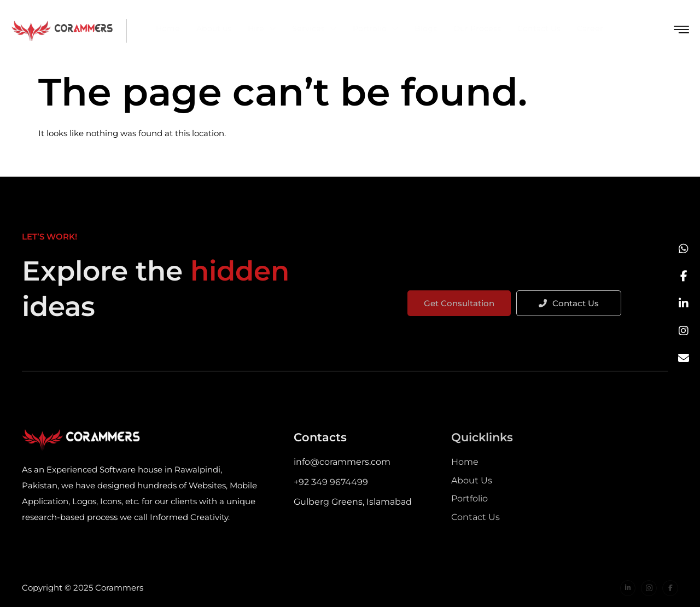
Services (314, 28)
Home (168, 28)
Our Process (477, 28)
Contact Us (539, 28)
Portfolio (375, 28)
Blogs (426, 28)
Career (590, 28)
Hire (262, 28)
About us (214, 28)
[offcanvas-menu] (681, 30)
